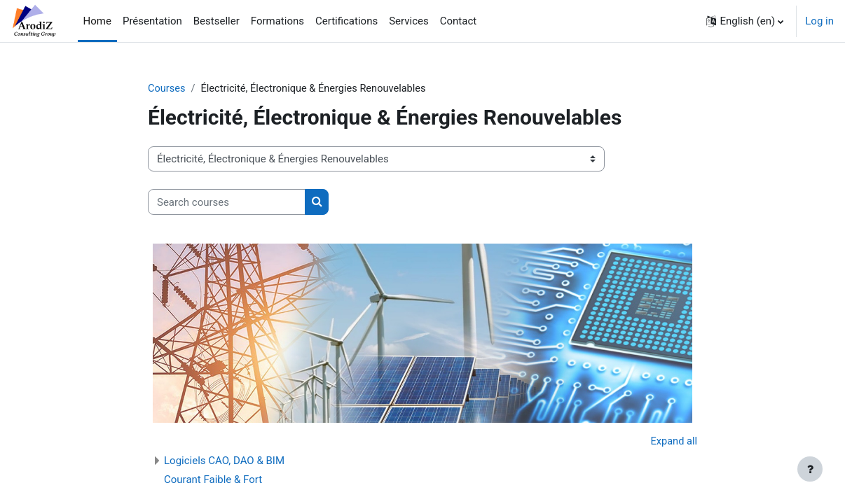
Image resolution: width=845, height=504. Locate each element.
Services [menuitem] (409, 21)
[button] (745, 21)
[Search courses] (227, 203)
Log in (819, 21)
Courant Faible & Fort (213, 480)
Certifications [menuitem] (346, 21)
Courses (167, 89)
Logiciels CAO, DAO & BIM (224, 461)
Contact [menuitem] (458, 21)
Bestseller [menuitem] (217, 21)
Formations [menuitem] (277, 21)
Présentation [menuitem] (152, 21)
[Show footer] (810, 469)
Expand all (673, 442)
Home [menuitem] (97, 21)
